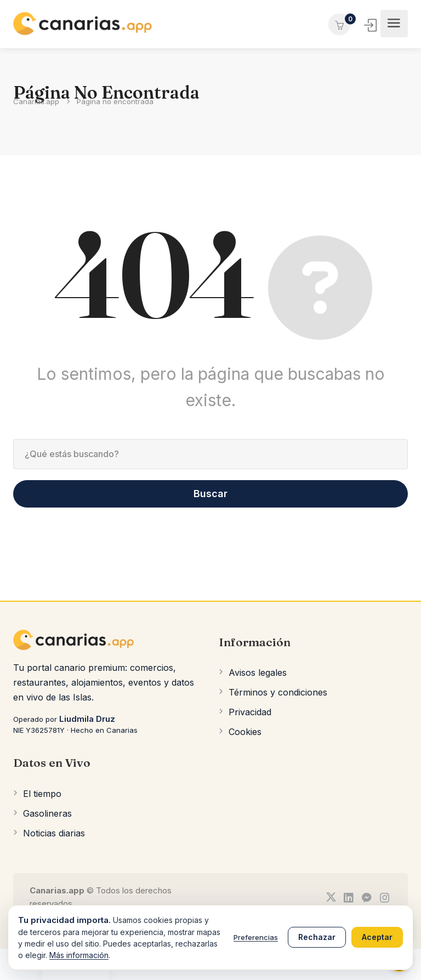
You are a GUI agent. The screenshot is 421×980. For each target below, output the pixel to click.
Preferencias (256, 937)
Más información (79, 955)
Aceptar (377, 937)
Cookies (245, 732)
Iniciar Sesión (371, 25)
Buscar (210, 494)
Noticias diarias (54, 833)
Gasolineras (47, 813)
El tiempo (42, 794)
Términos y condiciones (278, 692)
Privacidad (250, 712)
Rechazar (317, 937)
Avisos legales (258, 673)
